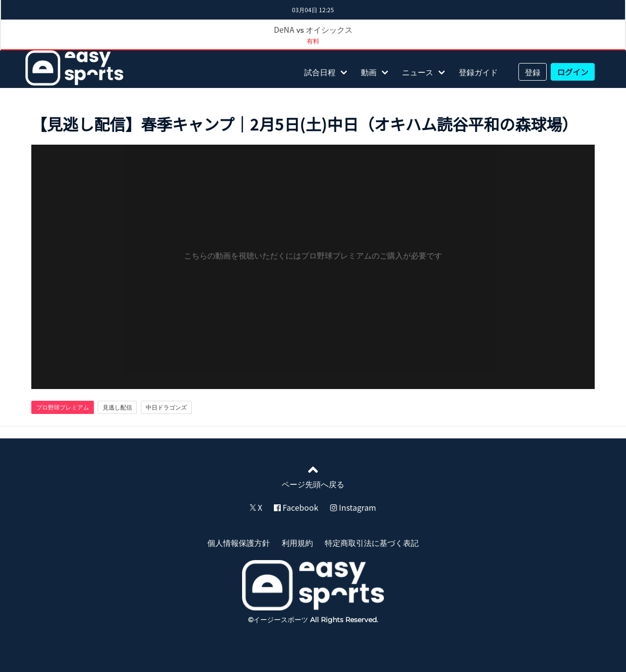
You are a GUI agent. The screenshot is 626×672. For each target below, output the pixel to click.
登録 (533, 72)
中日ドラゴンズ (166, 407)
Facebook (296, 507)
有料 (313, 41)
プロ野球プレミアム (63, 407)
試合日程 (320, 72)
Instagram (353, 507)
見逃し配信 (117, 407)
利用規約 (297, 542)
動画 (369, 72)
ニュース (418, 72)
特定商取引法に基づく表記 (372, 542)
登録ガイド (478, 72)
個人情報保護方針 (239, 542)
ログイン (573, 72)
